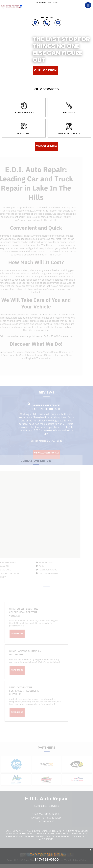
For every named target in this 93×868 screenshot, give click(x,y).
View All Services (47, 146)
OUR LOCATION (45, 70)
